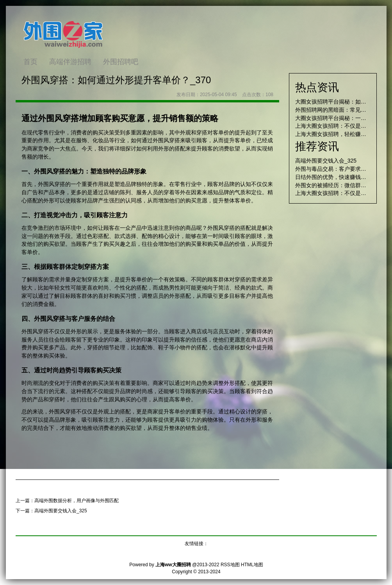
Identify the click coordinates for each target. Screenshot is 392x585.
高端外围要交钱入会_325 (61, 511)
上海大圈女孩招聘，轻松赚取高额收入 (342, 134)
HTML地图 (252, 565)
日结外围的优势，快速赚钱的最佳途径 (342, 177)
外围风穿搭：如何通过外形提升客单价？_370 (116, 80)
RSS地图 (230, 565)
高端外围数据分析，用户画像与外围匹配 (77, 501)
